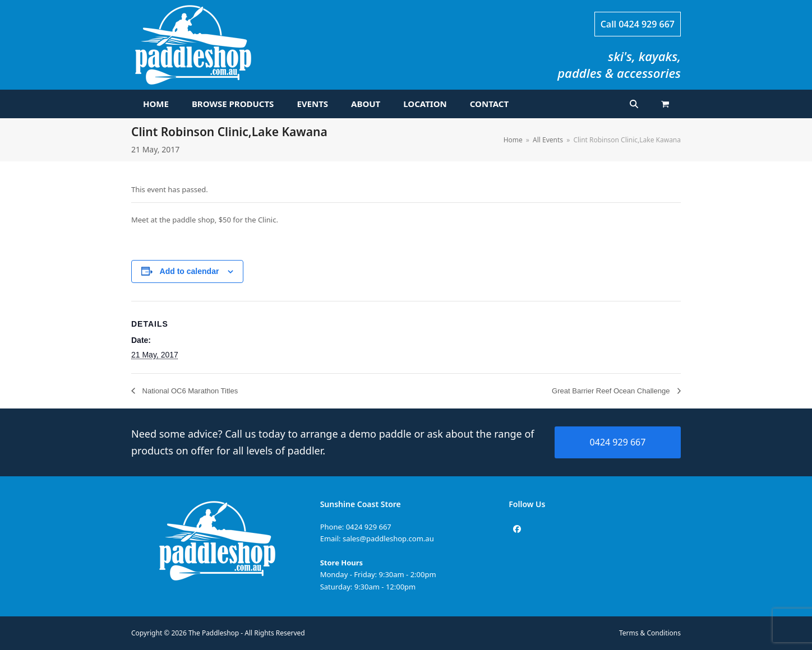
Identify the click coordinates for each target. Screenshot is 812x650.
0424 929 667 (647, 24)
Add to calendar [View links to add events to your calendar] (190, 271)
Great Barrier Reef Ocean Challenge (612, 391)
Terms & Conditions (650, 633)
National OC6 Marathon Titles (189, 391)
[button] (665, 104)
